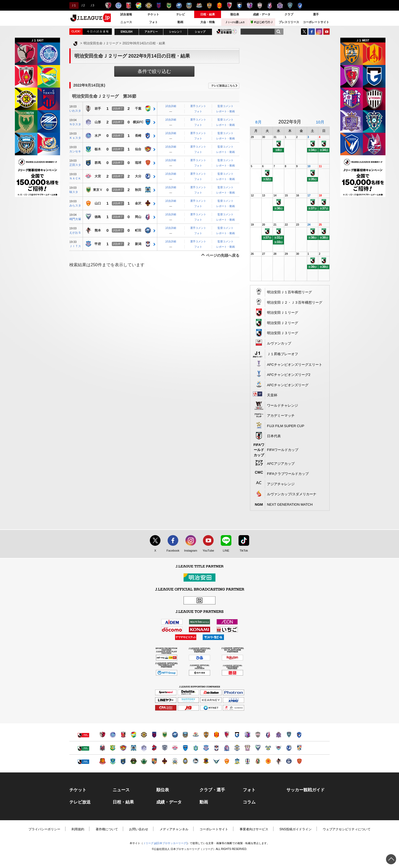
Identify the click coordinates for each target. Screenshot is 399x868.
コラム (249, 802)
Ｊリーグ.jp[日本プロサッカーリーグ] (165, 843)
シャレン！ (176, 32)
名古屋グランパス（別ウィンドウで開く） (216, 735)
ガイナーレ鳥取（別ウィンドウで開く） (216, 761)
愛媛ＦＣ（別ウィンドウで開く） (247, 761)
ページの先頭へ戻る (223, 255)
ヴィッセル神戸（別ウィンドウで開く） (258, 735)
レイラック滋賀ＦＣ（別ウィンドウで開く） (185, 761)
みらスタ (75, 205)
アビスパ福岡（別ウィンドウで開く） (289, 735)
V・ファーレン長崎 (300, 5)
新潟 (138, 244)
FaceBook (312, 32)
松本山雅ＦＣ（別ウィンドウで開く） (144, 761)
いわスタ (75, 111)
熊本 (98, 231)
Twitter (304, 32)
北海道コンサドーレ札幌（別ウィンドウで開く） (102, 748)
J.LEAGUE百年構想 (227, 31)
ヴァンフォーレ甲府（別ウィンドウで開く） (206, 748)
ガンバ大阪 (239, 5)
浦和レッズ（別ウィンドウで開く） (123, 735)
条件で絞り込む (154, 71)
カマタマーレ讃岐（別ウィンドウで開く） (237, 761)
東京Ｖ (98, 190)
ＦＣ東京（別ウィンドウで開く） (154, 735)
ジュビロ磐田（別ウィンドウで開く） (237, 748)
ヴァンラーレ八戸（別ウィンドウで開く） (113, 748)
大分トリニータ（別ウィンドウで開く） (289, 748)
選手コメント (198, 106)
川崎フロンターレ (189, 5)
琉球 (138, 163)
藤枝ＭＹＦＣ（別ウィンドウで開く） (247, 748)
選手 (316, 14)
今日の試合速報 (98, 31)
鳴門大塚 (75, 219)
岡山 (138, 217)
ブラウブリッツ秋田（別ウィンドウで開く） (133, 748)
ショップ (200, 32)
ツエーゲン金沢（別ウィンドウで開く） (165, 761)
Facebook (172, 551)
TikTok (241, 551)
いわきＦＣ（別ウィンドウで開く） (154, 748)
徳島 (98, 217)
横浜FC (138, 122)
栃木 (98, 149)
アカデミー (151, 32)
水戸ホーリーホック (118, 5)
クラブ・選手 (212, 790)
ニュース (126, 22)
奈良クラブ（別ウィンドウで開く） (206, 761)
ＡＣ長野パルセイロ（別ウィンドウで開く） (154, 761)
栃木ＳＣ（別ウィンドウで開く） (113, 761)
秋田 (138, 190)
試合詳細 (171, 106)
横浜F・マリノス (199, 5)
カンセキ (75, 151)
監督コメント (226, 106)
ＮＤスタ (75, 124)
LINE (223, 551)
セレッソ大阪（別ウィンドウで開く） (247, 735)
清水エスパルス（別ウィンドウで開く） (206, 735)
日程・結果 (208, 14)
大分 (138, 177)
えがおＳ (75, 233)
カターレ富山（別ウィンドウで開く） (227, 748)
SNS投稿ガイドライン (296, 829)
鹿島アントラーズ (108, 5)
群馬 (98, 163)
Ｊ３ (92, 5)
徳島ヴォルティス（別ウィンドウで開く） (258, 748)
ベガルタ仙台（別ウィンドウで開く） (123, 748)
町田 (138, 231)
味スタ (74, 192)
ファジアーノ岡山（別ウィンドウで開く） (268, 735)
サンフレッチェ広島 (280, 5)
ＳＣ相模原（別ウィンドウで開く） (133, 761)
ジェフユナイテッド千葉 (139, 5)
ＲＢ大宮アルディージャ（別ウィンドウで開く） (175, 748)
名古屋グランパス (219, 5)
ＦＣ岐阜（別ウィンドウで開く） (175, 761)
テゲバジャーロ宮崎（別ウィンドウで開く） (299, 748)
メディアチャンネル (174, 829)
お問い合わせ (139, 829)
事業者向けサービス (254, 829)
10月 (320, 122)
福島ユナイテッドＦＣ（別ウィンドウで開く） (102, 761)
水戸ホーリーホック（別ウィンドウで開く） (113, 735)
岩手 (98, 109)
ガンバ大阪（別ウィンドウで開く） (237, 735)
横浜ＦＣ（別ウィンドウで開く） (185, 748)
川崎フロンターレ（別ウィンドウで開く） (185, 735)
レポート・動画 (226, 111)
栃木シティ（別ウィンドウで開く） (165, 748)
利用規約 (78, 829)
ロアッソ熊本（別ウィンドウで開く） (279, 761)
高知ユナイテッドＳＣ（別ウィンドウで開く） (258, 761)
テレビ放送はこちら (223, 86)
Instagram (319, 32)
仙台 (138, 149)
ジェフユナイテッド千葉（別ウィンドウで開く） (133, 735)
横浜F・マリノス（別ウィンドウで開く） (196, 735)
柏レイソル (149, 5)
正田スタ (75, 165)
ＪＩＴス (75, 246)
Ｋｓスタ (75, 138)
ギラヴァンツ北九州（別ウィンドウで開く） (268, 761)
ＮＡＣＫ (75, 178)
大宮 (98, 177)
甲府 (98, 244)
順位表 (235, 14)
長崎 (138, 136)
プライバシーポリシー (44, 829)
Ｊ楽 (235, 22)
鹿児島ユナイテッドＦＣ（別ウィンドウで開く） (289, 761)
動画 (180, 22)
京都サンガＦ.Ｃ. (229, 5)
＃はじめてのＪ (262, 22)
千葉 (138, 109)
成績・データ (262, 14)
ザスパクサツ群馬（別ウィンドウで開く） (123, 761)
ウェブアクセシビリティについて (347, 829)
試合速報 (126, 14)
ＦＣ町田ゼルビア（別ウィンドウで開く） (175, 735)
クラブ (289, 14)
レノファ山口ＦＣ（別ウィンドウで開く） (227, 761)
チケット (153, 14)
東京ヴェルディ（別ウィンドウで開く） (165, 735)
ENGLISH (126, 32)
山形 (98, 122)
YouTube (326, 32)
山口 (98, 204)
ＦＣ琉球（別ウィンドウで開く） (299, 761)
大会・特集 (208, 22)
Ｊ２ (82, 5)
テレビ (181, 14)
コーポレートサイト (316, 22)
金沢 (138, 204)
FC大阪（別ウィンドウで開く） (196, 761)
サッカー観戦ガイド (305, 790)
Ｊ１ (73, 5)
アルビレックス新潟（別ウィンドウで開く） (216, 748)
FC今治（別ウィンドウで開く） (268, 748)
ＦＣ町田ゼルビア (179, 5)
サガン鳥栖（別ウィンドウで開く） (279, 748)
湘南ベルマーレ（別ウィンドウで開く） (196, 748)
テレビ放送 (80, 802)
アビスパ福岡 (290, 5)
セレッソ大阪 (250, 5)
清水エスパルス (209, 5)
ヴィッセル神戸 (260, 5)
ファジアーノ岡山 (270, 5)
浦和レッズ (128, 5)
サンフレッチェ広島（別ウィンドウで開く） (279, 735)
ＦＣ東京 (159, 5)
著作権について (107, 829)
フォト (153, 22)
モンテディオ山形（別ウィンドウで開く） (144, 748)
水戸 (98, 136)
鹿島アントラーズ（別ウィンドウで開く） (102, 735)
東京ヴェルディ (169, 5)
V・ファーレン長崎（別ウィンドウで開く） (299, 735)
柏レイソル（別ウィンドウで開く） (144, 735)
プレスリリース (289, 22)
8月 (258, 122)
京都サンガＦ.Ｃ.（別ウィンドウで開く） (227, 735)
